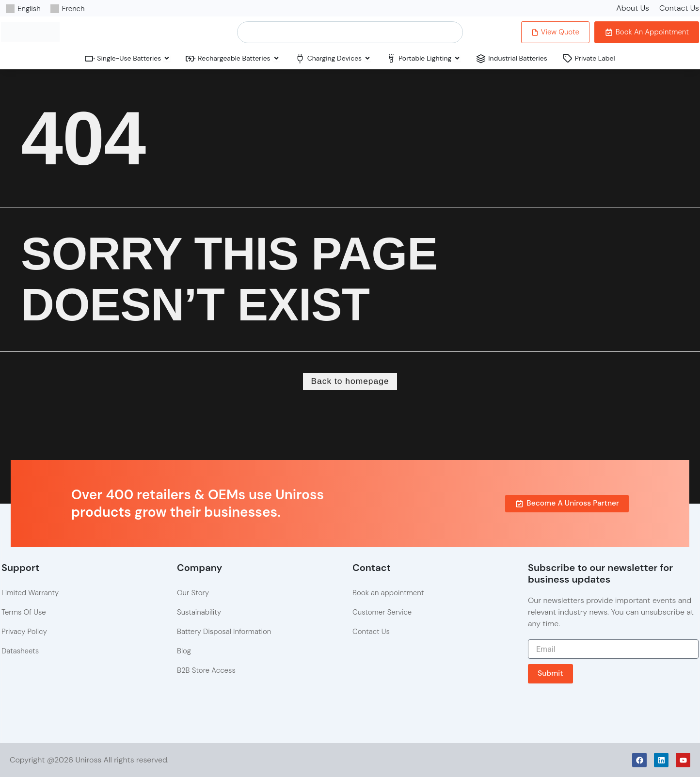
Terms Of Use (24, 613)
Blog (184, 651)
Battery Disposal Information (224, 632)
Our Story (193, 593)
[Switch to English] (23, 9)
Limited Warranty (30, 593)
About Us (633, 8)
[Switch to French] (68, 9)
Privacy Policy (24, 632)
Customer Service (382, 613)
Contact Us (679, 8)
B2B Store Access (206, 671)
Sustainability (199, 613)
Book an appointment (388, 593)
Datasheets (20, 651)
